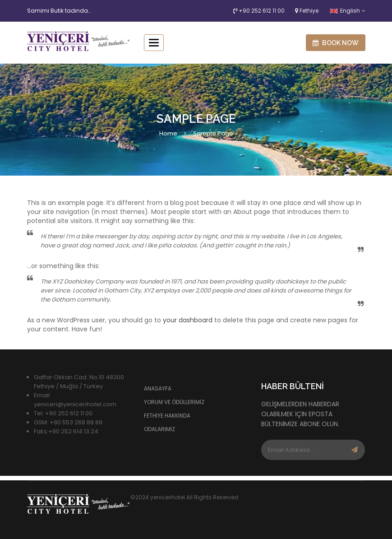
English (345, 11)
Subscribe (355, 450)
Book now (336, 43)
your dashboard (188, 320)
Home (168, 133)
